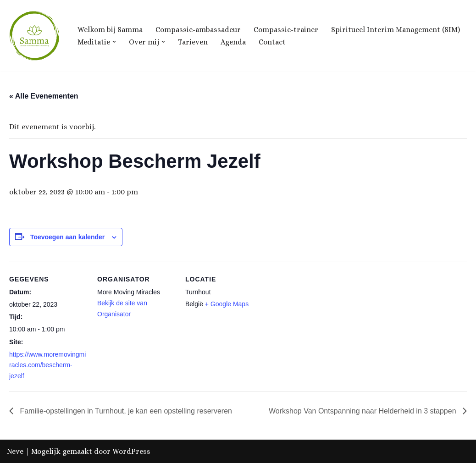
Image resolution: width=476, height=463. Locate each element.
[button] (114, 42)
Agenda (233, 42)
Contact (272, 42)
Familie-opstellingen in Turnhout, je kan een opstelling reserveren (125, 411)
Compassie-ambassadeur (198, 30)
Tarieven (193, 42)
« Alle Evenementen (44, 96)
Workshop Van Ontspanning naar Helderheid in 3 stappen (363, 411)
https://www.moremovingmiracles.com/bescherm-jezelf (47, 365)
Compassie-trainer (286, 30)
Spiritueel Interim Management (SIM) (396, 30)
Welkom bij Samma (110, 30)
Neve (15, 451)
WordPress (131, 451)
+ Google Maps (227, 304)
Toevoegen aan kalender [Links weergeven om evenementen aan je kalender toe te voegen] (67, 237)
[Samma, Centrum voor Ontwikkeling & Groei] (34, 36)
